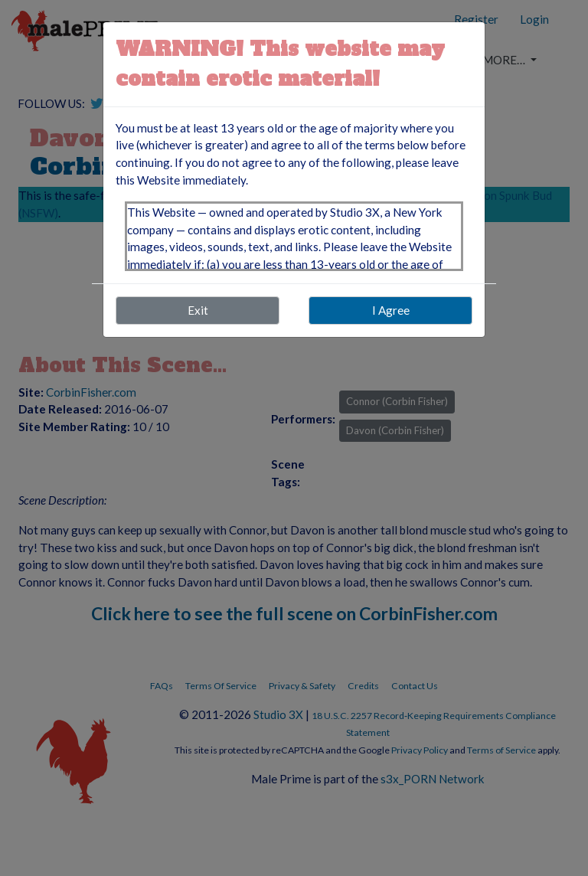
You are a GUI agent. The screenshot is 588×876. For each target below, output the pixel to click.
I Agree (391, 310)
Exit (198, 310)
